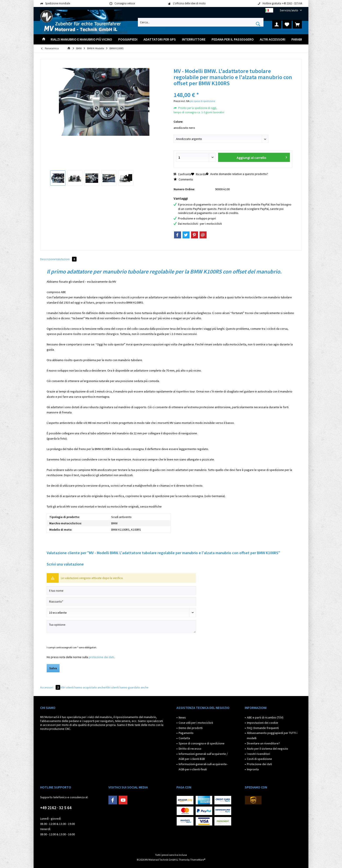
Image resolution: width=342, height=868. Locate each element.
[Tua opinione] (121, 627)
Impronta (253, 769)
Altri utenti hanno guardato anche (127, 687)
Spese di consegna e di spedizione (202, 743)
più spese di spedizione (203, 101)
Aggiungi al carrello (262, 157)
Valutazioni (66, 259)
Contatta (184, 738)
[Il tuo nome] (121, 591)
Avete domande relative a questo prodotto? (237, 174)
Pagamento (186, 733)
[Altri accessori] (273, 39)
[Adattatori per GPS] (160, 39)
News (182, 717)
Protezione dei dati (259, 764)
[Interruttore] (194, 39)
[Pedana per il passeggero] (233, 39)
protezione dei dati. (102, 657)
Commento (183, 179)
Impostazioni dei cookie (262, 723)
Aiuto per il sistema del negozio (268, 749)
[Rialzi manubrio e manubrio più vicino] (81, 39)
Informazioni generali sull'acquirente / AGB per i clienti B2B (203, 756)
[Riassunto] (121, 601)
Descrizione (48, 259)
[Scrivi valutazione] (121, 613)
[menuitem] (289, 10)
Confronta (182, 174)
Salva (53, 668)
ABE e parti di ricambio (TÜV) (265, 717)
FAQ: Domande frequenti (263, 728)
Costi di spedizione (259, 759)
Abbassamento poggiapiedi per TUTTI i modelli (272, 736)
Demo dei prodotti (191, 728)
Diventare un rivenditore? (263, 743)
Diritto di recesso (190, 749)
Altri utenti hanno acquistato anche (83, 687)
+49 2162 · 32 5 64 (56, 808)
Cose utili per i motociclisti (196, 723)
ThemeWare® (198, 860)
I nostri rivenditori (258, 754)
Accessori (50, 687)
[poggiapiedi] (128, 39)
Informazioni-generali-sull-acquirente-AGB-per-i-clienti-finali (203, 767)
